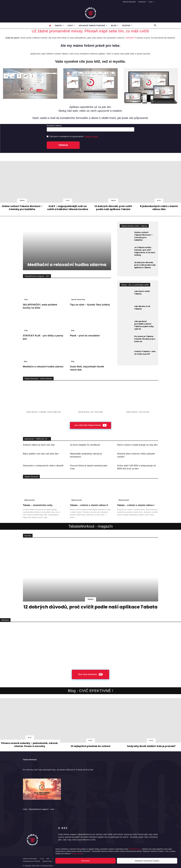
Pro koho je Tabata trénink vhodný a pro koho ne (145, 339)
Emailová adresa (54, 126)
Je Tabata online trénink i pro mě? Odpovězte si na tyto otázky (145, 251)
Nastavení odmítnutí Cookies (147, 861)
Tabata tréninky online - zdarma (134, 226)
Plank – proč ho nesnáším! (85, 336)
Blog (115, 26)
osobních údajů (91, 136)
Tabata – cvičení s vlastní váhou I (136, 505)
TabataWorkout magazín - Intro (41, 809)
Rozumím (85, 861)
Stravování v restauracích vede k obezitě (43, 466)
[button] (155, 26)
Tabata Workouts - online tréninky (38, 379)
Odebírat (63, 145)
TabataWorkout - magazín (90, 526)
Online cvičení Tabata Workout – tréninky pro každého (144, 236)
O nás (151, 2)
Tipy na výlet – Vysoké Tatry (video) (90, 305)
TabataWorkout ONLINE (31, 861)
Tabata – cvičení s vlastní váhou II (89, 505)
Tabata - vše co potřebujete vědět (135, 285)
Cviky (71, 26)
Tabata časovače (31, 477)
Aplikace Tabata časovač (93, 26)
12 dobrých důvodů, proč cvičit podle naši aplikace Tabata (145, 265)
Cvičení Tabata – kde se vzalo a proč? (145, 353)
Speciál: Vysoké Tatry (78, 300)
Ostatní (127, 26)
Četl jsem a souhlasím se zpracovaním (72, 136)
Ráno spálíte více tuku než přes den (41, 454)
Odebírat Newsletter (129, 2)
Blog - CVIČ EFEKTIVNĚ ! (90, 691)
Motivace (5, 620)
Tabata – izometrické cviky (38, 505)
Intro (48, 859)
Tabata (59, 26)
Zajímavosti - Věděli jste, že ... (37, 439)
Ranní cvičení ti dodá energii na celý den (137, 445)
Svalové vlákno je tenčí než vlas (39, 445)
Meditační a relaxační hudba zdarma (67, 265)
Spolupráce (142, 2)
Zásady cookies (77, 854)
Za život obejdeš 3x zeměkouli (85, 445)
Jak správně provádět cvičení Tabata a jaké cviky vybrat (144, 325)
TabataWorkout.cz (135, 849)
